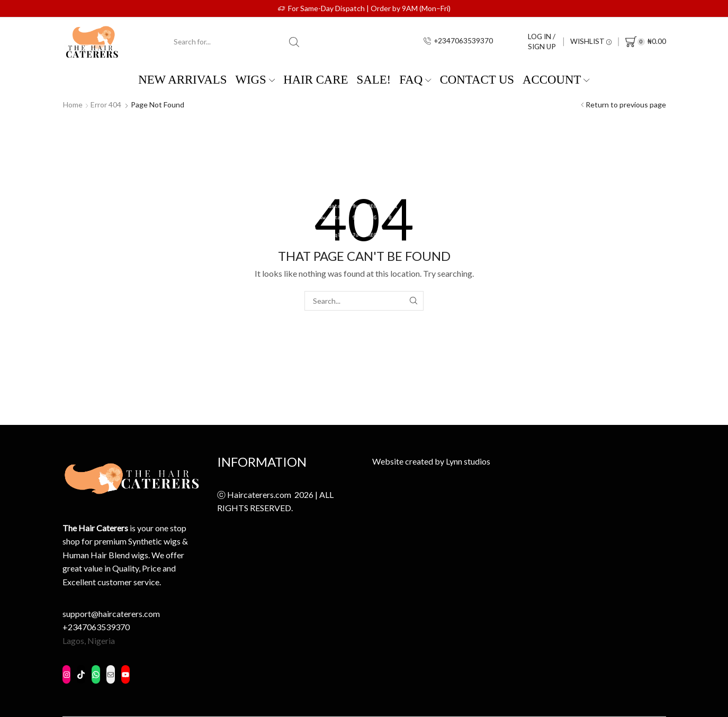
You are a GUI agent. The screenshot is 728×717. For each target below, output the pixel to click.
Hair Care (316, 80)
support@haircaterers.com (111, 614)
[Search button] (294, 42)
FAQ (415, 80)
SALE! (374, 80)
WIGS (255, 80)
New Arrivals (182, 80)
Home (73, 105)
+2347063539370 (96, 627)
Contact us (477, 80)
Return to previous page (626, 105)
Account (556, 80)
